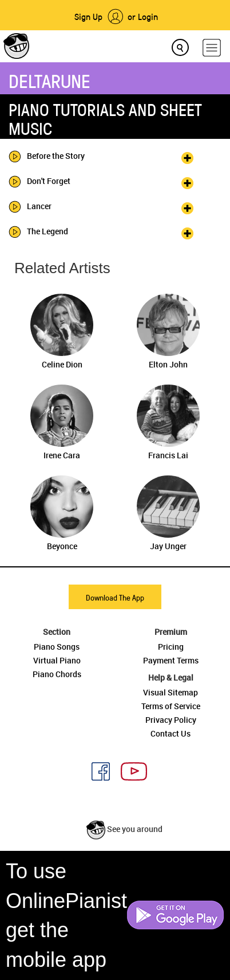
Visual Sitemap (170, 692)
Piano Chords (57, 674)
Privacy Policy (171, 720)
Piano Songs (57, 647)
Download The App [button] (115, 597)
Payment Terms (171, 660)
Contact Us (170, 733)
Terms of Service (171, 706)
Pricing (171, 647)
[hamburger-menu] (212, 48)
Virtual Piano (57, 660)
